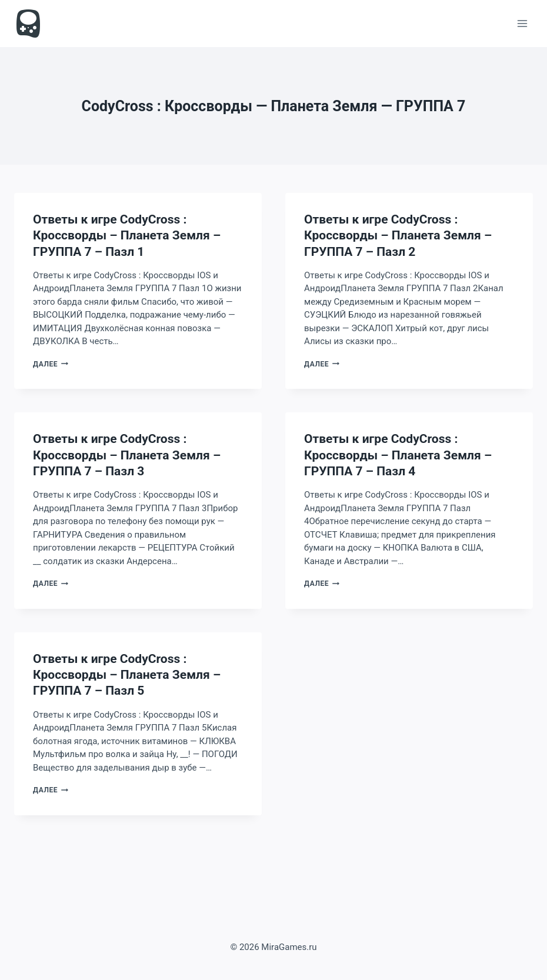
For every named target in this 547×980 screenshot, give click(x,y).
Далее (51, 364)
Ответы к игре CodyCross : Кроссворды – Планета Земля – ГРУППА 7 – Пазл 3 (127, 455)
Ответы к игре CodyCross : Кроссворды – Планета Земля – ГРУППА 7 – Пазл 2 (398, 236)
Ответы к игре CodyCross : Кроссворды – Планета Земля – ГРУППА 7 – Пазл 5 (127, 675)
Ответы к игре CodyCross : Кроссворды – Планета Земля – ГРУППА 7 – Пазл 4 (398, 455)
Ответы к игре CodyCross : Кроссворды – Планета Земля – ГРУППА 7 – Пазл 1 (127, 236)
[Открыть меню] (522, 23)
